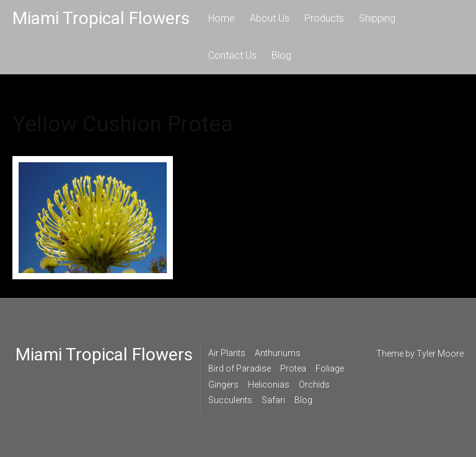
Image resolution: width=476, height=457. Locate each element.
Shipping (377, 18)
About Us (270, 18)
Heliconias (269, 385)
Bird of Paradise (240, 368)
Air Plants (227, 353)
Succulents (230, 400)
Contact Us (232, 55)
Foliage (330, 368)
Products (324, 18)
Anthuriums (278, 353)
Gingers (223, 385)
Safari (273, 400)
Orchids (314, 385)
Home (222, 18)
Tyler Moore (440, 354)
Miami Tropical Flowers (101, 18)
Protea (293, 368)
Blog (281, 55)
